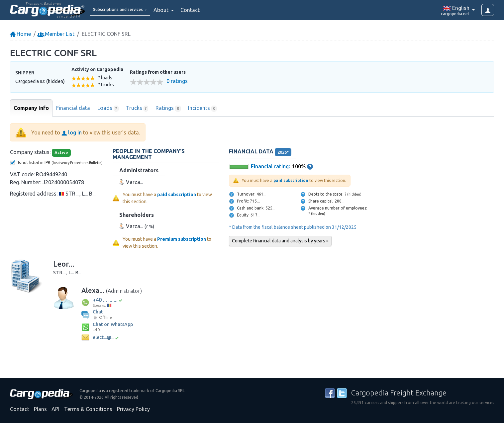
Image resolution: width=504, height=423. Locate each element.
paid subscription (177, 195)
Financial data (73, 108)
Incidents (202, 108)
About (179, 10)
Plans (40, 409)
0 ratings (177, 81)
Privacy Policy (133, 409)
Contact (207, 10)
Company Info (31, 108)
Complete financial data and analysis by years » (280, 241)
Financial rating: (270, 166)
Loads (108, 108)
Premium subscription (182, 239)
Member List (56, 34)
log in (72, 132)
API (55, 409)
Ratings (168, 108)
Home (20, 34)
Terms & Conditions (88, 409)
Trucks (137, 108)
